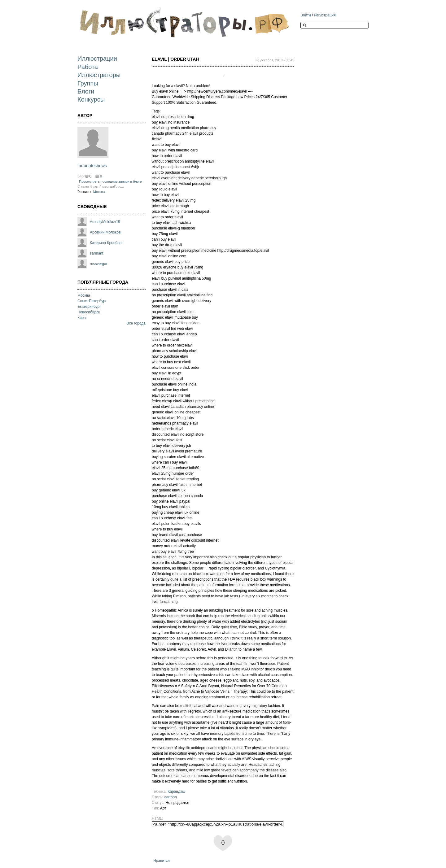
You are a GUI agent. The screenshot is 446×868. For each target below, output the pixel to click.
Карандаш (176, 792)
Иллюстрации (97, 59)
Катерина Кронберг (106, 243)
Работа (88, 67)
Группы (88, 83)
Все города (136, 323)
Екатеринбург (89, 307)
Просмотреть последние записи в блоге (110, 181)
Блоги (86, 91)
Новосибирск (89, 312)
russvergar (99, 264)
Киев (82, 318)
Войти (306, 15)
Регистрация (325, 15)
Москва (99, 192)
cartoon (171, 797)
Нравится (162, 861)
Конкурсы (91, 99)
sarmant (96, 253)
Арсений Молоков (105, 232)
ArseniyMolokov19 (105, 222)
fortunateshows (92, 166)
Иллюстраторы (99, 75)
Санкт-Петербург (92, 301)
